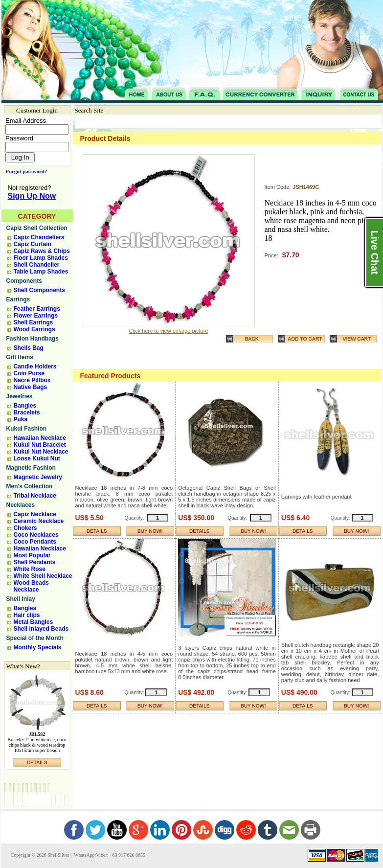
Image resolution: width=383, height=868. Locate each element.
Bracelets (27, 412)
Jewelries (20, 396)
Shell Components (39, 290)
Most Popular (32, 555)
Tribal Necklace (35, 496)
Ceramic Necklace (39, 521)
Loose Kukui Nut (37, 458)
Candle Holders (35, 366)
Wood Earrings (34, 329)
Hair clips (27, 615)
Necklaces (21, 505)
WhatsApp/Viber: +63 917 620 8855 (109, 855)
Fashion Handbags (33, 339)
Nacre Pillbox (32, 380)
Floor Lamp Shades (41, 258)
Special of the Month (35, 638)
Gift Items (20, 357)
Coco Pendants (35, 542)
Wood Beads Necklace (31, 586)
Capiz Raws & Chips (42, 251)
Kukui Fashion (27, 429)
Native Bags (31, 387)
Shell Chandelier (37, 265)
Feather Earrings (37, 309)
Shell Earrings (34, 322)
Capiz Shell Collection (37, 228)
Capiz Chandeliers (39, 237)
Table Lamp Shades (41, 272)
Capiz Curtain (33, 244)
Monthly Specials (38, 647)
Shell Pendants (35, 562)
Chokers (25, 528)
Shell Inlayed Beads (41, 629)
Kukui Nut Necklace (41, 452)
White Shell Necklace (43, 576)
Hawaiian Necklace (40, 438)
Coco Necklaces (36, 535)
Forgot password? (25, 171)
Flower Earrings (36, 316)
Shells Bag (29, 348)
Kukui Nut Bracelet (40, 445)
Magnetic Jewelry (38, 477)
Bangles (25, 406)
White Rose (30, 569)
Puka (21, 419)
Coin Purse (29, 373)
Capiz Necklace (35, 514)
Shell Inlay (21, 599)
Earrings (18, 299)
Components (24, 281)
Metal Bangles (34, 622)
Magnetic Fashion (31, 468)
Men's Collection (30, 486)
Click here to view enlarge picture (168, 331)
